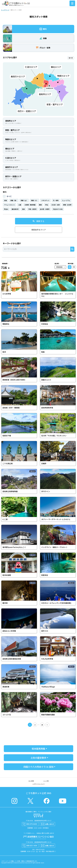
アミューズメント (9, 205)
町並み (6, 209)
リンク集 (46, 781)
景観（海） (14, 200)
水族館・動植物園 (30, 205)
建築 (40, 205)
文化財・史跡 (56, 205)
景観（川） (34, 200)
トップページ (5, 10)
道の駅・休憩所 (45, 209)
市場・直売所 (32, 209)
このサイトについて (39, 784)
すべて (9, 196)
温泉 (23, 209)
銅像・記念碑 (67, 205)
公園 (20, 205)
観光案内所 (15, 209)
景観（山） (24, 200)
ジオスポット (45, 200)
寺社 (47, 205)
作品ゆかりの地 (58, 209)
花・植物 (56, 200)
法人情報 (31, 781)
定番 (5, 200)
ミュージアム (66, 200)
